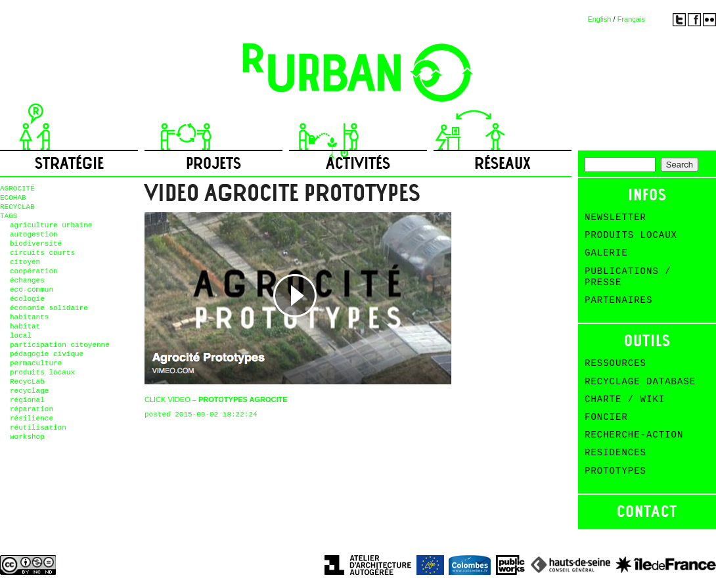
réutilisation (38, 428)
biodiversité (36, 244)
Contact (647, 511)
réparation (32, 409)
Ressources (615, 363)
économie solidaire (49, 308)
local (21, 336)
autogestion (34, 235)
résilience (32, 418)
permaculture (36, 363)
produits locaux (42, 373)
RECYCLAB (17, 207)
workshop (27, 437)
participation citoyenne (60, 345)
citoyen (25, 262)
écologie (27, 299)
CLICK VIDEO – (216, 399)
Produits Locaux (631, 235)
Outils (647, 341)
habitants (29, 317)
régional (27, 400)
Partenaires (618, 300)
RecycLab (27, 382)
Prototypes (615, 471)
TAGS (9, 216)
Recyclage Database (640, 382)
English (599, 19)
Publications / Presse (628, 277)
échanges (27, 281)
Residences (615, 453)
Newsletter (615, 217)
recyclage (29, 391)
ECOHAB (13, 198)
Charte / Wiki (625, 399)
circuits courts (42, 253)
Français (631, 19)
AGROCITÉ (17, 189)
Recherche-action (634, 435)
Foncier (606, 417)
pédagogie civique (47, 354)
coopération (34, 271)
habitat (25, 327)
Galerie (606, 253)
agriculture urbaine (51, 225)
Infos (647, 195)
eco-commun (32, 290)
